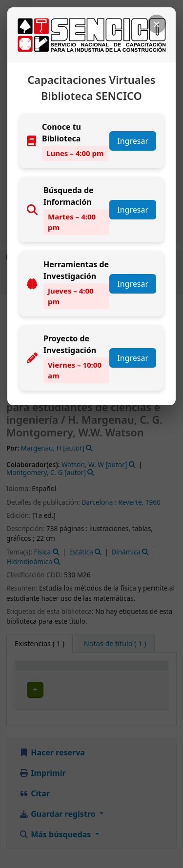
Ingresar (133, 141)
